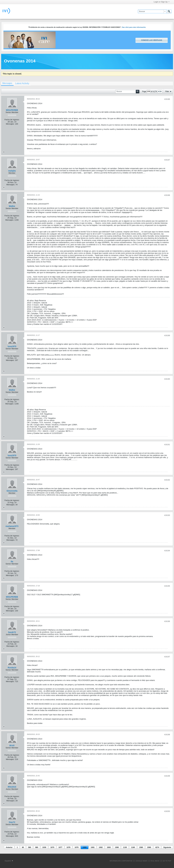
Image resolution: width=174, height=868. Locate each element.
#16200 (167, 811)
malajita (12, 171)
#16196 (167, 621)
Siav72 (12, 822)
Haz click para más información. (134, 27)
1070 (52, 847)
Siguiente (167, 847)
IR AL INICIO (155, 861)
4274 (157, 847)
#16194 (167, 551)
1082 (101, 847)
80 (23, 847)
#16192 (167, 480)
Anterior (9, 847)
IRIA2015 (12, 787)
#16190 (167, 379)
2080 (149, 847)
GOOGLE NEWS (141, 861)
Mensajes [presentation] (7, 83)
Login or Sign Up (162, 2)
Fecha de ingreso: (12, 120)
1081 (93, 847)
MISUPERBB (12, 110)
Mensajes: (10, 124)
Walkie (12, 206)
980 (37, 847)
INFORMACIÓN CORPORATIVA (121, 861)
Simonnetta (12, 491)
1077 (60, 847)
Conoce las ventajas (152, 40)
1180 (133, 847)
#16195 (167, 586)
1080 (85, 847)
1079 (77, 847)
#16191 (167, 445)
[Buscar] (152, 11)
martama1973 (12, 526)
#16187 (167, 160)
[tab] (7, 84)
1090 (117, 847)
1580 (141, 847)
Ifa (12, 562)
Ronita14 (12, 668)
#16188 (167, 195)
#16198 (167, 735)
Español (9, 861)
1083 (109, 847)
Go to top (167, 861)
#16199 (167, 776)
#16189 (167, 336)
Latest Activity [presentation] (22, 83)
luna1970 (12, 346)
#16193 (167, 515)
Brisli (12, 745)
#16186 (167, 99)
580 (30, 847)
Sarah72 (12, 632)
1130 (125, 847)
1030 (44, 847)
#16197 (167, 657)
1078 (69, 847)
